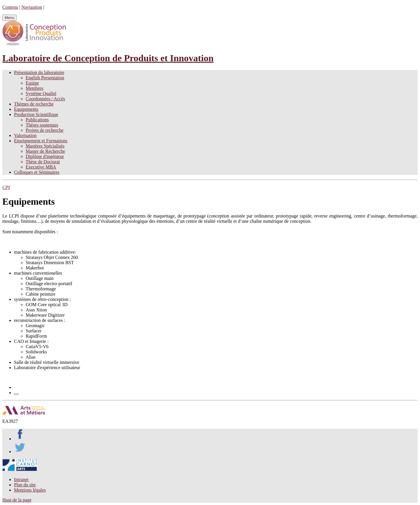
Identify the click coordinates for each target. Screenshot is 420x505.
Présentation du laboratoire (39, 72)
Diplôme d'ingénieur (45, 156)
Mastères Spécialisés (45, 146)
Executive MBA (41, 167)
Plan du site (25, 485)
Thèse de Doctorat (43, 162)
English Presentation (45, 78)
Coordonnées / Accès (45, 99)
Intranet (21, 479)
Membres (34, 88)
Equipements (26, 109)
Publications (37, 120)
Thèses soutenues (42, 125)
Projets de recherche (45, 130)
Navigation (32, 7)
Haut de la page (17, 500)
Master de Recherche (45, 151)
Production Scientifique (36, 114)
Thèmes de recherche (34, 104)
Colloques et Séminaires (37, 172)
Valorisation (25, 135)
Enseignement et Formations (41, 141)
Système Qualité (41, 93)
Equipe (32, 83)
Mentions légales (30, 490)
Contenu (10, 7)
